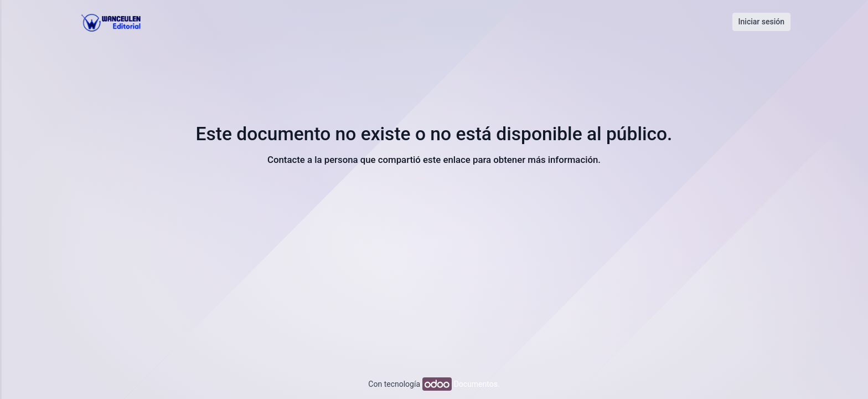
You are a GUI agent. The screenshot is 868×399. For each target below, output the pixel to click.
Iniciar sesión (761, 22)
